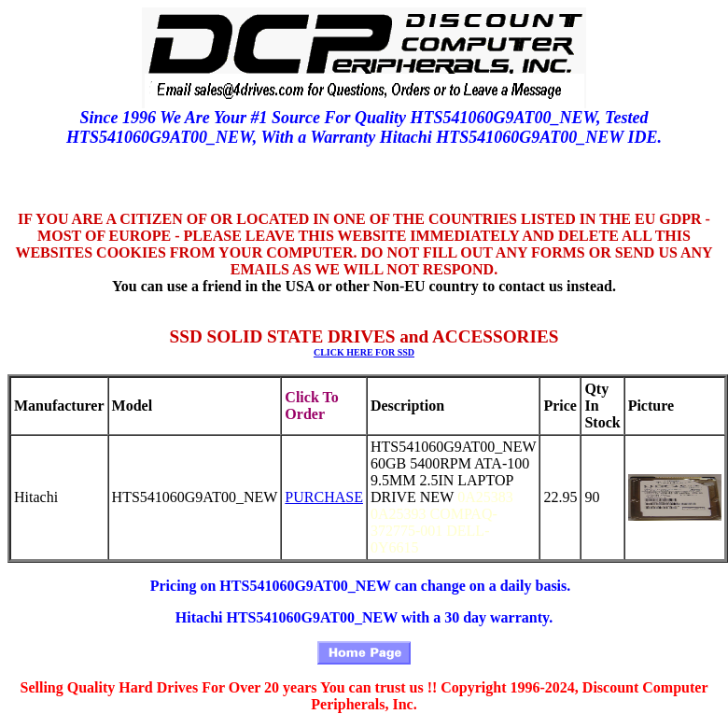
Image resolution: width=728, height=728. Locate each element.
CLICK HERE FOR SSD (364, 352)
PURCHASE (324, 497)
